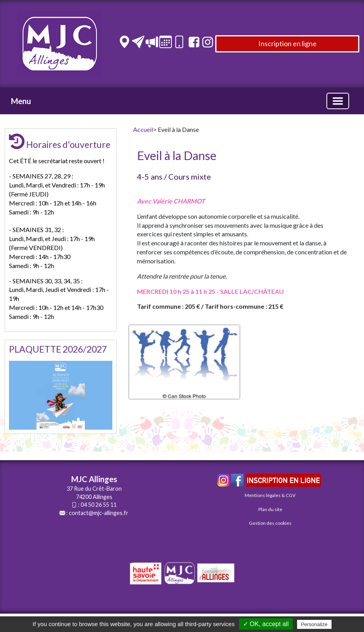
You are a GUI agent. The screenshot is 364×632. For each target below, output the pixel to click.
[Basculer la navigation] (338, 101)
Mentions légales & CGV (270, 495)
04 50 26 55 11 (99, 505)
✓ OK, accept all (266, 624)
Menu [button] (21, 101)
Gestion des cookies (270, 523)
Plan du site (270, 509)
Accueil (143, 129)
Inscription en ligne (287, 43)
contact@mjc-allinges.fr (99, 513)
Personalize (314, 624)
